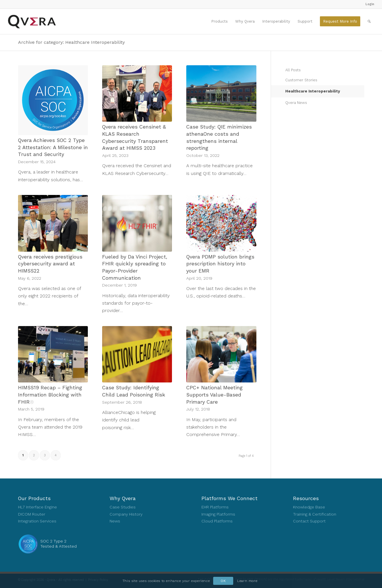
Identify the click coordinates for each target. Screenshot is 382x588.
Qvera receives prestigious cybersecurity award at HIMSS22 (50, 264)
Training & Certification (315, 514)
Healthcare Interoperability (313, 91)
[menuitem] (368, 4)
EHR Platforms (215, 507)
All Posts (293, 70)
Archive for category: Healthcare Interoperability (71, 42)
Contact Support (309, 521)
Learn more (247, 581)
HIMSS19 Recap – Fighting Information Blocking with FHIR (50, 395)
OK (223, 581)
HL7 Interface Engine (37, 507)
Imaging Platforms (218, 514)
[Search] (369, 21)
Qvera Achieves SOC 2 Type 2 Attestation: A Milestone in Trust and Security (53, 147)
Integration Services (37, 521)
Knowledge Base (309, 507)
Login (370, 4)
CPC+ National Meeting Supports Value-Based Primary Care (214, 395)
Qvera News (296, 103)
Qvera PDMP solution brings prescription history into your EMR (220, 264)
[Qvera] (32, 21)
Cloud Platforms (217, 521)
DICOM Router (32, 514)
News (115, 521)
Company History (126, 514)
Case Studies (123, 507)
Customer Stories (301, 80)
